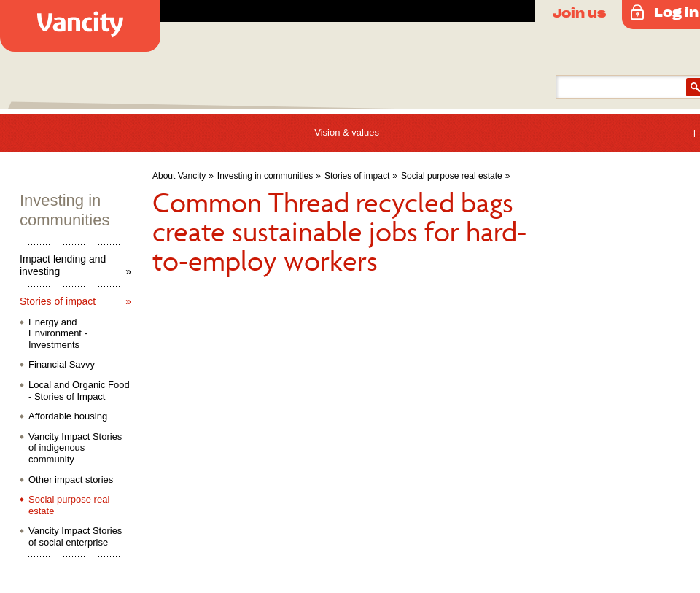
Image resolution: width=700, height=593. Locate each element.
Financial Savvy (62, 364)
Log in (676, 12)
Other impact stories (71, 480)
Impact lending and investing (63, 265)
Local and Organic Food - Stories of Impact (79, 391)
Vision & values (347, 132)
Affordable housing (68, 416)
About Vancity (179, 176)
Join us (579, 12)
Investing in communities (265, 176)
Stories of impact (357, 176)
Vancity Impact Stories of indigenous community (75, 448)
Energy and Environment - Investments (58, 333)
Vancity (80, 26)
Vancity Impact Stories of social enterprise (75, 536)
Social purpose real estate (452, 176)
